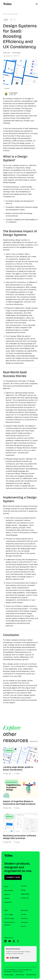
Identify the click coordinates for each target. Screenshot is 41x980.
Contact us (8, 902)
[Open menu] (37, 4)
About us (7, 894)
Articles (24, 914)
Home (5, 14)
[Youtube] (10, 941)
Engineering (25, 894)
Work (6, 910)
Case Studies (9, 890)
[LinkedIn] (5, 941)
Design (23, 890)
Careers (7, 898)
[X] (18, 941)
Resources (11, 14)
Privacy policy (9, 975)
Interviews (24, 922)
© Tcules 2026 (31, 975)
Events (23, 926)
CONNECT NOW (13, 877)
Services (24, 886)
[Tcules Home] (7, 4)
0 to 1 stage (9, 914)
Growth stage (9, 918)
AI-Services (25, 898)
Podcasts (24, 918)
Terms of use (20, 975)
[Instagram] (14, 941)
